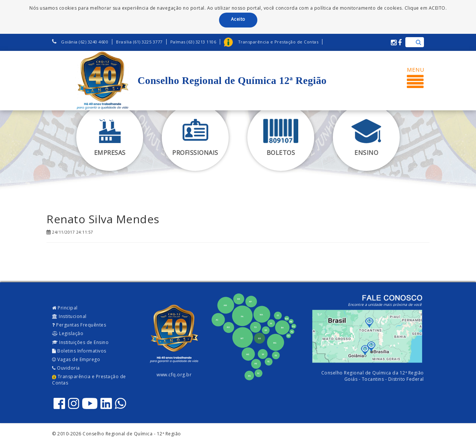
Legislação (68, 333)
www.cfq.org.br (174, 375)
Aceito (238, 19)
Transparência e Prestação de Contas (89, 380)
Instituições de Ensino (80, 342)
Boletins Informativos (79, 351)
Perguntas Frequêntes (79, 325)
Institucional (69, 316)
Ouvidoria (66, 368)
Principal (65, 308)
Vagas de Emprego (76, 359)
